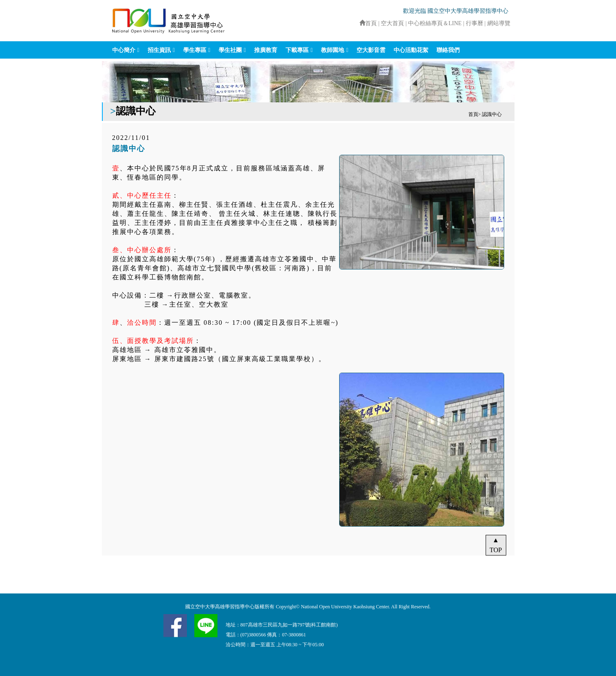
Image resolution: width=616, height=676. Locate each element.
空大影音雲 (371, 50)
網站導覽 (499, 23)
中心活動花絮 (411, 50)
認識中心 (492, 114)
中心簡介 (124, 50)
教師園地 (333, 50)
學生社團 (230, 50)
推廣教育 (266, 50)
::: (356, 23)
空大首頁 (392, 23)
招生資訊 (159, 50)
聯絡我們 (448, 50)
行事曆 (475, 23)
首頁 (368, 23)
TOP (496, 550)
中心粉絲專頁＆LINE (435, 23)
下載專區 (297, 50)
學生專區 (195, 50)
